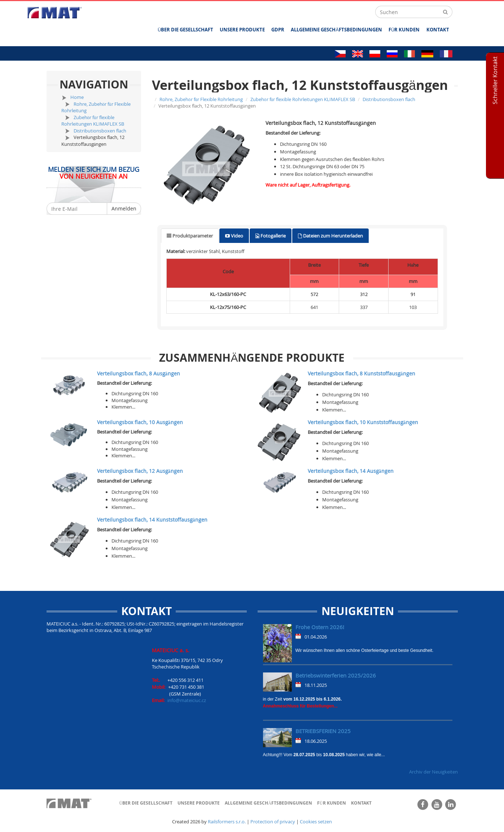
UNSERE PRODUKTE (242, 30)
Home (77, 97)
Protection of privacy (273, 822)
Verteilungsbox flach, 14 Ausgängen (351, 471)
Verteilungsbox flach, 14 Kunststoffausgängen (152, 520)
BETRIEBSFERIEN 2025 (323, 731)
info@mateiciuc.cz (187, 700)
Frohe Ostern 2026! (320, 627)
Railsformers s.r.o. (227, 822)
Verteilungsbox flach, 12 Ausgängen (140, 471)
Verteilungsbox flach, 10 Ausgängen (140, 422)
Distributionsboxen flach (100, 131)
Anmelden (124, 208)
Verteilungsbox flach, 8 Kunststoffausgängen (361, 373)
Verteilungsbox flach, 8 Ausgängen (139, 373)
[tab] (190, 236)
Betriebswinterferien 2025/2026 (336, 675)
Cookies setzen (316, 822)
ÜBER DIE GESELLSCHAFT (185, 30)
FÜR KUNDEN (404, 30)
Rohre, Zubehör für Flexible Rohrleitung (201, 99)
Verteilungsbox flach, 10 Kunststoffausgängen (363, 422)
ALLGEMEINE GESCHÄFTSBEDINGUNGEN (336, 30)
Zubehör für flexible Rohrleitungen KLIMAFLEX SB (93, 121)
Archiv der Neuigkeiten (433, 772)
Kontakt (438, 30)
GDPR (278, 30)
